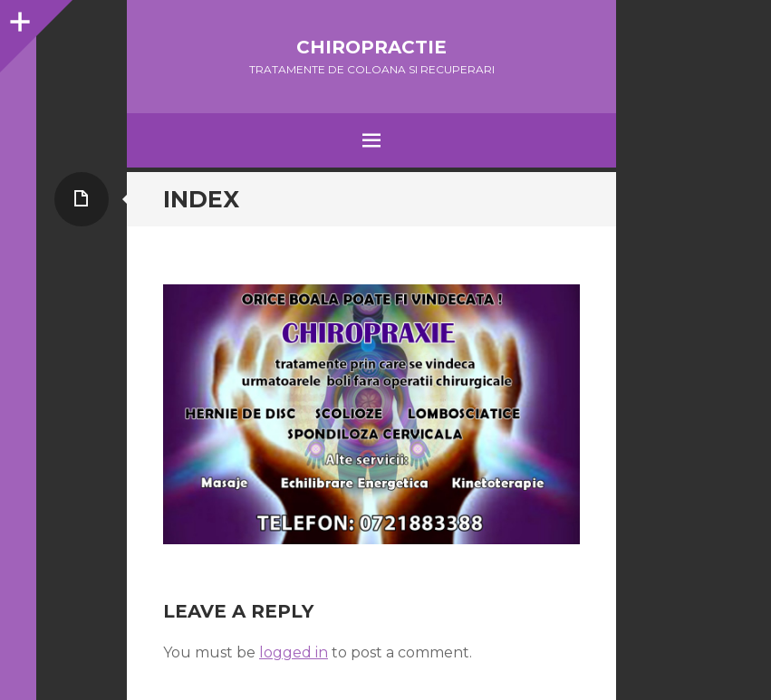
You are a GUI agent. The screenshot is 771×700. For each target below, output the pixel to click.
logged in (294, 652)
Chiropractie (371, 47)
